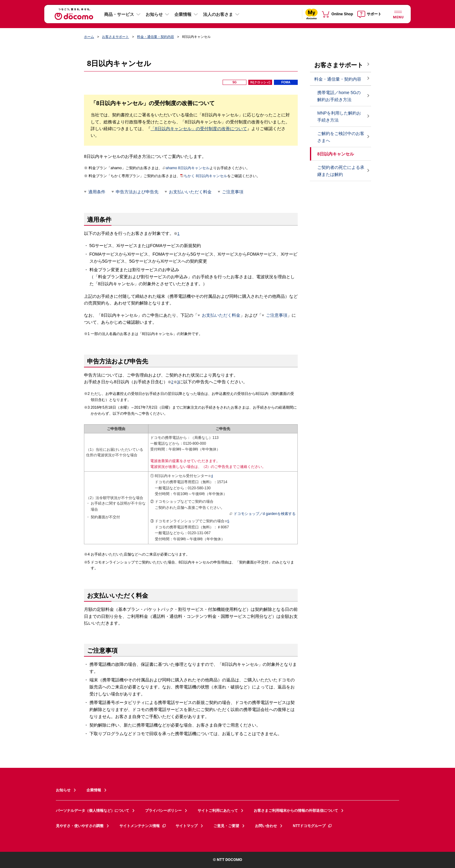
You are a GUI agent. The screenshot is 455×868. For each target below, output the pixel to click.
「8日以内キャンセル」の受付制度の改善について (199, 129)
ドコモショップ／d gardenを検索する (263, 514)
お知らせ (154, 14)
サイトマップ (187, 826)
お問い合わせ (266, 826)
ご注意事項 (233, 192)
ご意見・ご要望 (226, 826)
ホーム (89, 37)
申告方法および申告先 (137, 192)
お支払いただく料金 (221, 315)
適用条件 (97, 192)
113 (216, 438)
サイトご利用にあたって (218, 811)
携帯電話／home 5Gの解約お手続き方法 (339, 96)
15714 (222, 482)
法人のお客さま (218, 14)
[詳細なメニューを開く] (398, 14)
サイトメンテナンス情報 (143, 826)
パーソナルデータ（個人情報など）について (93, 811)
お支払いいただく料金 (190, 192)
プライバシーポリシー (163, 811)
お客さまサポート (115, 37)
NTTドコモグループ (313, 826)
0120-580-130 (199, 488)
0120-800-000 (195, 443)
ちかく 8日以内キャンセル (204, 176)
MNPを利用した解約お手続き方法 (339, 117)
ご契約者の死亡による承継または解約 (341, 171)
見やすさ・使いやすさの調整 (80, 826)
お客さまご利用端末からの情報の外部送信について (296, 811)
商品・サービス (119, 14)
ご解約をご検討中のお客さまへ (341, 137)
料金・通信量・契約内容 (156, 37)
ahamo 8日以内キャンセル (186, 168)
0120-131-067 (199, 533)
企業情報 (183, 14)
